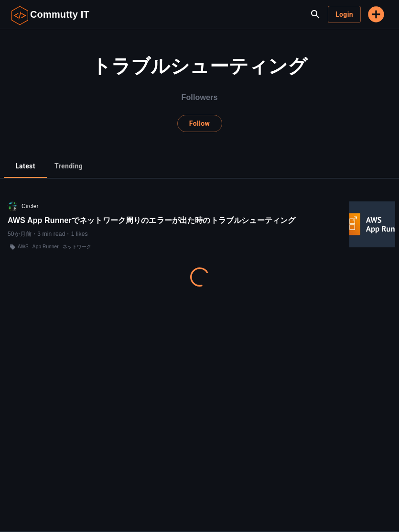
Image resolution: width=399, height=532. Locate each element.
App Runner (46, 247)
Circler (30, 206)
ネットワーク (77, 247)
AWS (23, 247)
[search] (315, 14)
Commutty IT (60, 14)
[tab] (25, 166)
